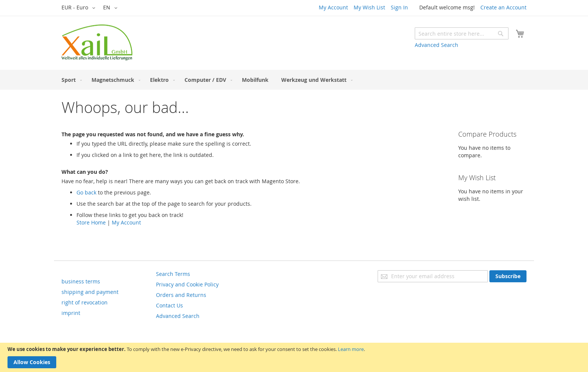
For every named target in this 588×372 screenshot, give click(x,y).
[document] (294, 357)
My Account (333, 7)
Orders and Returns (181, 295)
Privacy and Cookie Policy (187, 284)
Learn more (351, 349)
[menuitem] (70, 80)
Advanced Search (436, 45)
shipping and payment (90, 292)
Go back (86, 192)
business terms (81, 281)
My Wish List (369, 7)
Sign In (399, 7)
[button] (80, 8)
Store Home (91, 222)
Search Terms (173, 274)
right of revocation (85, 302)
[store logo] (97, 42)
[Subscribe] (508, 276)
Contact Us (169, 305)
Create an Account (503, 7)
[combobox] (462, 33)
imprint (71, 313)
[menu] (294, 80)
